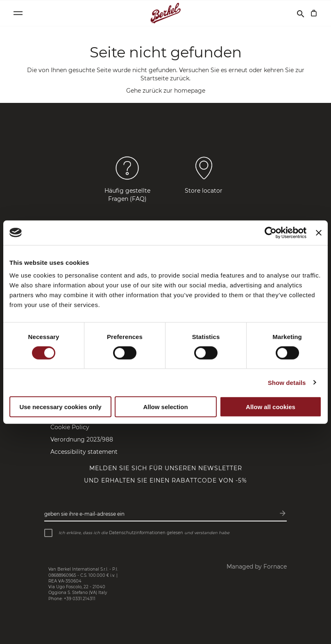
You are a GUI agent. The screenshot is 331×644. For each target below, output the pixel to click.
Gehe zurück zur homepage (166, 91)
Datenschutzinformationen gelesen (146, 533)
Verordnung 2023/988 (82, 439)
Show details (287, 383)
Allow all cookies (271, 406)
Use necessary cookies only (60, 406)
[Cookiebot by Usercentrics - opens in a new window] (271, 232)
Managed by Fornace (257, 567)
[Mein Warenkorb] (314, 13)
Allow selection (165, 406)
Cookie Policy (70, 427)
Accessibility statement (84, 452)
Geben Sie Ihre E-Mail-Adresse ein (84, 514)
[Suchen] (301, 13)
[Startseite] (166, 13)
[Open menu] (18, 13)
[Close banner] (319, 232)
